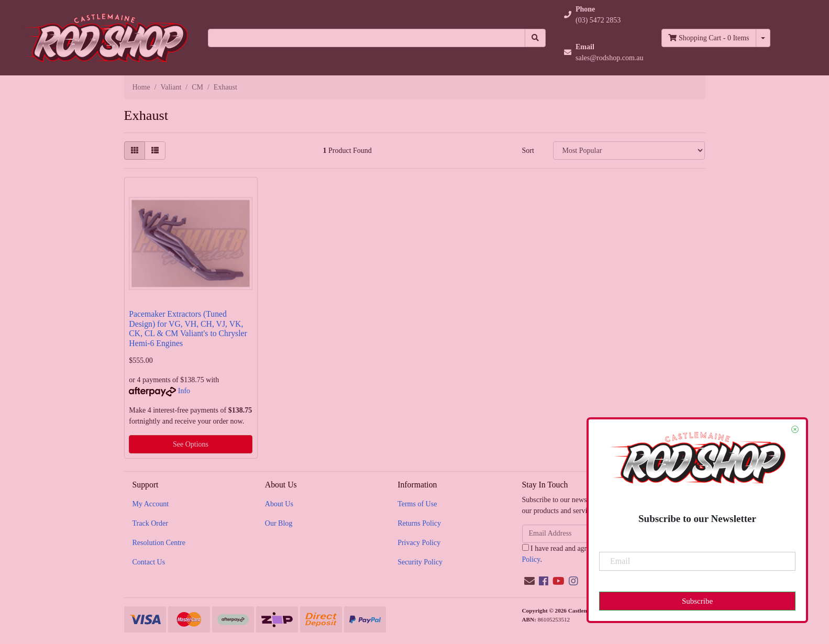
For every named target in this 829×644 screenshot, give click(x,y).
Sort (528, 151)
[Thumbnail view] (135, 151)
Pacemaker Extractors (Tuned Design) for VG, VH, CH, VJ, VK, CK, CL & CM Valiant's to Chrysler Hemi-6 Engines (188, 329)
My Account (151, 504)
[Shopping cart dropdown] (763, 38)
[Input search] (367, 38)
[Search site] (535, 38)
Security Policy (420, 562)
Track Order (150, 523)
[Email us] (529, 581)
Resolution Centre (159, 543)
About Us (279, 504)
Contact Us (149, 562)
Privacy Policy (419, 543)
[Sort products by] (629, 151)
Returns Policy (419, 523)
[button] (604, 15)
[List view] (155, 151)
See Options (191, 444)
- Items (709, 38)
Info (184, 391)
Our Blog (279, 523)
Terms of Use (417, 504)
